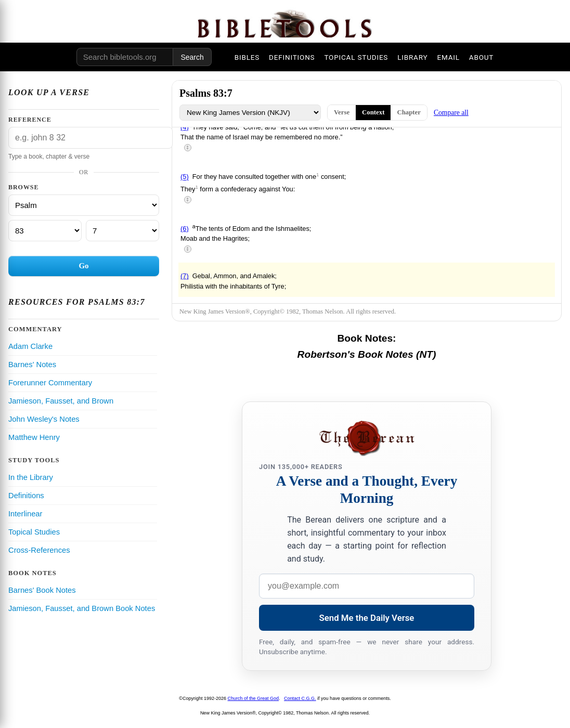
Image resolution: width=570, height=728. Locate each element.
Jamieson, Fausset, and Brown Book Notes (82, 608)
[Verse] (122, 231)
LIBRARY (412, 57)
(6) (185, 229)
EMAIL (448, 57)
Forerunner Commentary (50, 383)
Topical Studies (34, 532)
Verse (342, 112)
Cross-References (39, 550)
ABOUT (481, 57)
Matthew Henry (34, 437)
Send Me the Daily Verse (367, 618)
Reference (30, 120)
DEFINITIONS (292, 57)
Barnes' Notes (32, 365)
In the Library (31, 477)
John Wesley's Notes (44, 419)
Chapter (409, 112)
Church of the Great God (254, 698)
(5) (185, 177)
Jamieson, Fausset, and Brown (61, 401)
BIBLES (247, 57)
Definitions (26, 496)
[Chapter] (45, 231)
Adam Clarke (30, 346)
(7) (185, 276)
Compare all (451, 113)
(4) (185, 127)
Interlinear (25, 514)
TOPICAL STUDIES (356, 57)
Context (373, 112)
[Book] (84, 205)
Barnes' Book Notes (42, 590)
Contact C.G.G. (300, 698)
